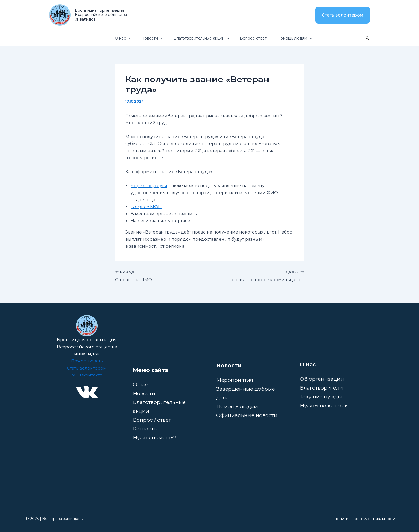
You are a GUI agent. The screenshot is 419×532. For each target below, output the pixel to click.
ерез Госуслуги (151, 186)
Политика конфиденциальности (365, 519)
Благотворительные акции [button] (209, 38)
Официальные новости (247, 415)
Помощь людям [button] (296, 38)
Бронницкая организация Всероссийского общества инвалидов (101, 15)
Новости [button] (162, 38)
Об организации (322, 379)
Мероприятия (235, 380)
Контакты (145, 429)
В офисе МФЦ (146, 207)
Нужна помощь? (155, 437)
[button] (343, 15)
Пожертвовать (87, 361)
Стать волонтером (87, 368)
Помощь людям (238, 406)
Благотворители (322, 388)
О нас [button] (136, 38)
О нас (140, 385)
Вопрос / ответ (152, 420)
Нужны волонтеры (325, 405)
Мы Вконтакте (87, 375)
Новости (144, 393)
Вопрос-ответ (258, 38)
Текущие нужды (322, 397)
